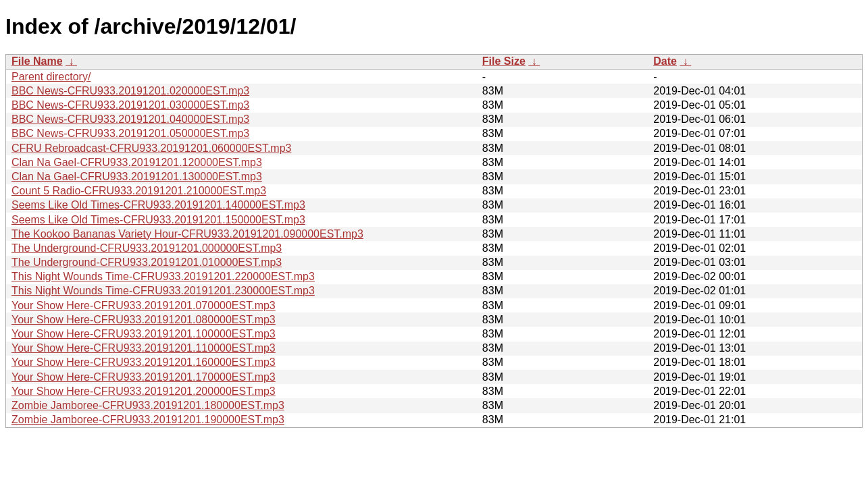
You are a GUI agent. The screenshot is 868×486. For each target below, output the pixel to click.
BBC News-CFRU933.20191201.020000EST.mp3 (130, 91)
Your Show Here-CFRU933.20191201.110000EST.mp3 (144, 348)
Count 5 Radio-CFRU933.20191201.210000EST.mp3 (139, 191)
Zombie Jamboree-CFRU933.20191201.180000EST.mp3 (148, 405)
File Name (37, 61)
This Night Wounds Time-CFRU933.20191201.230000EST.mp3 (163, 291)
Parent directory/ (51, 77)
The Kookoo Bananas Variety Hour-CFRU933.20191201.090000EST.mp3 (187, 234)
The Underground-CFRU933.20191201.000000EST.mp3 (147, 248)
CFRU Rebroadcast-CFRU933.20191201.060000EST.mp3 (151, 148)
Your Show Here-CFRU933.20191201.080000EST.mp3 (144, 320)
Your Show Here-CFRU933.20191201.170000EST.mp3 (144, 377)
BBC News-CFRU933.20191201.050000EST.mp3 (130, 133)
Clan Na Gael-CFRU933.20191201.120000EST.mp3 (137, 162)
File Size (504, 61)
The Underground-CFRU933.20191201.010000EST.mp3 (147, 262)
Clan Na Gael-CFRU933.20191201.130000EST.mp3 (137, 177)
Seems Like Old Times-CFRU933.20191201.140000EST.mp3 (158, 205)
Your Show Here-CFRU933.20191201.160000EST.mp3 (144, 362)
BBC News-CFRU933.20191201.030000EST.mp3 (130, 105)
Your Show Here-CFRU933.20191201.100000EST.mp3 (144, 334)
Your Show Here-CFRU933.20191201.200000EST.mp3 (144, 391)
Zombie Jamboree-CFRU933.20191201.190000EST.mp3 (148, 420)
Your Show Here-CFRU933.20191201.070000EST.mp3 (144, 305)
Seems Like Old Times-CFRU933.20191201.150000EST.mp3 (158, 220)
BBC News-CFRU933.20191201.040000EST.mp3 (130, 119)
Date (665, 61)
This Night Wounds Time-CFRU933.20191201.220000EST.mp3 (163, 276)
